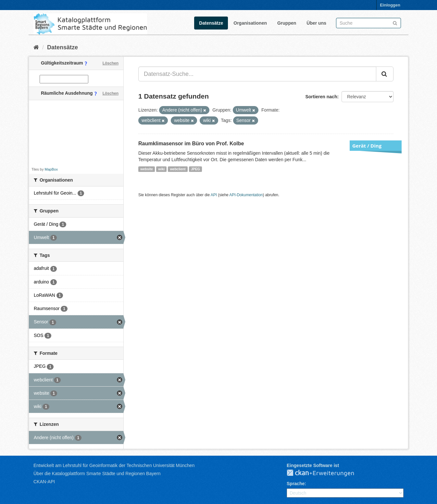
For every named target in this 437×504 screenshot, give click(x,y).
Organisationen (250, 23)
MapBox (51, 169)
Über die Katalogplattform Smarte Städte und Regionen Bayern (97, 474)
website (147, 169)
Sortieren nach (321, 97)
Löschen (111, 63)
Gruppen (287, 23)
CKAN (326, 473)
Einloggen (390, 5)
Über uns (316, 23)
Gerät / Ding (367, 146)
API (214, 195)
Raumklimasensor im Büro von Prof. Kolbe (191, 144)
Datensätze (211, 23)
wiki (161, 169)
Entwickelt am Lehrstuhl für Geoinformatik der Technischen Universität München (114, 465)
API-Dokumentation (246, 195)
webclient (178, 169)
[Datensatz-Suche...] (257, 74)
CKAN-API (44, 482)
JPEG (195, 169)
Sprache (296, 484)
